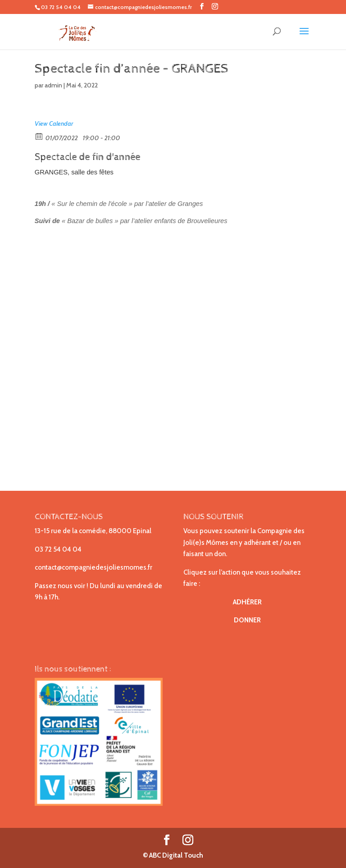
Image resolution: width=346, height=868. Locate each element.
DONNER (247, 620)
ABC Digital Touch (175, 855)
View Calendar (54, 123)
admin (53, 85)
